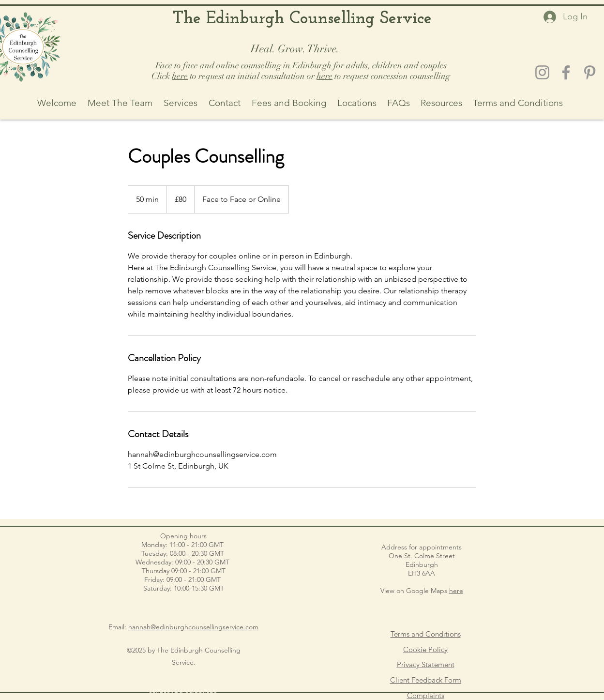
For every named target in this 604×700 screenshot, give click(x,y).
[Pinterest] (590, 72)
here (180, 76)
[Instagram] (542, 72)
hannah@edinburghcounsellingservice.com (193, 627)
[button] (357, 103)
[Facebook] (566, 72)
